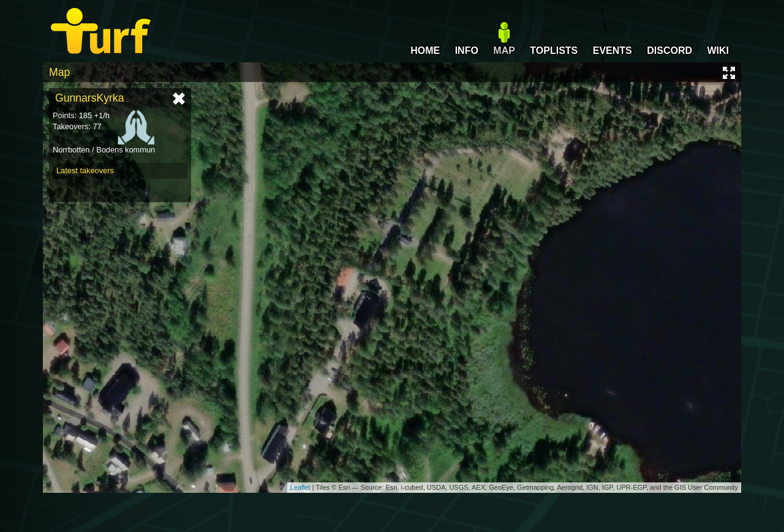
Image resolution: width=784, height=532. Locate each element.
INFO (467, 51)
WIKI (718, 51)
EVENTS (612, 51)
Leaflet (300, 487)
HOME (425, 51)
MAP (504, 51)
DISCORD (669, 51)
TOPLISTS (554, 51)
